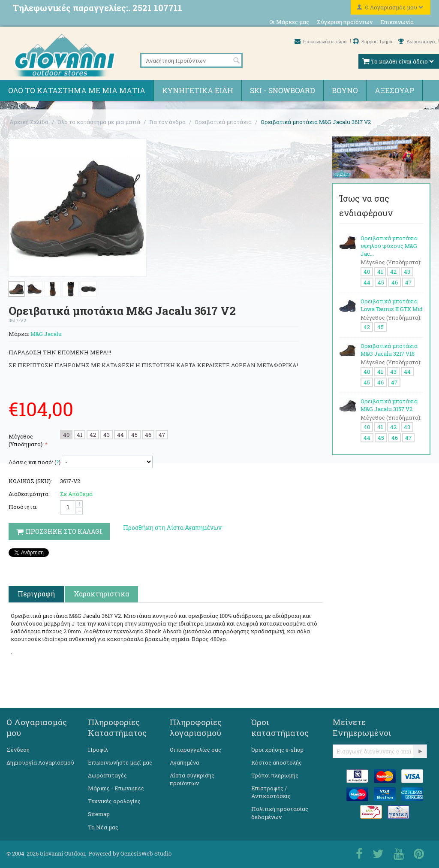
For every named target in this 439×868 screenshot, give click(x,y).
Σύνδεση (18, 750)
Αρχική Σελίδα (29, 122)
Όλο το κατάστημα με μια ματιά (77, 90)
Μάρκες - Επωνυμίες (116, 788)
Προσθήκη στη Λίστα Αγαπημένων (172, 528)
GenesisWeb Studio (146, 853)
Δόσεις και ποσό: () (35, 462)
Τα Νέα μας (103, 827)
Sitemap (99, 814)
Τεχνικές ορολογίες (114, 801)
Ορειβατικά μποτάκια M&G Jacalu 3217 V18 (389, 350)
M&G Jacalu (46, 334)
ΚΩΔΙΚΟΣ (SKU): (30, 481)
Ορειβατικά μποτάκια (223, 122)
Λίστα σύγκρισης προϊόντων (192, 779)
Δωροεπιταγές (417, 42)
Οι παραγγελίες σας (195, 750)
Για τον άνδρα (167, 122)
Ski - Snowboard (283, 90)
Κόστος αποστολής (277, 762)
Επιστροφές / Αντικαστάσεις (271, 792)
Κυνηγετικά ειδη (198, 90)
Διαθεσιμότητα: (29, 494)
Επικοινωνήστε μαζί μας (120, 762)
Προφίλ (98, 750)
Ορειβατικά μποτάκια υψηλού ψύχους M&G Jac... (389, 246)
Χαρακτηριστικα (101, 594)
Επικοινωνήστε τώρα (321, 42)
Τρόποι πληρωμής (275, 775)
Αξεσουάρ (394, 90)
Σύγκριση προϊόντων (345, 22)
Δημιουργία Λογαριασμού (40, 762)
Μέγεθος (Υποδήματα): (26, 440)
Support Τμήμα (373, 42)
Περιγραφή (36, 594)
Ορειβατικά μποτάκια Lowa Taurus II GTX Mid (392, 305)
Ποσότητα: (23, 507)
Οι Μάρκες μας (289, 22)
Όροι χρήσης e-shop (277, 750)
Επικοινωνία (397, 22)
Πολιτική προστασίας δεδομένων (280, 813)
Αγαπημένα (185, 762)
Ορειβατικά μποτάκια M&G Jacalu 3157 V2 (389, 405)
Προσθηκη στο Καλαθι (59, 531)
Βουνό (345, 90)
